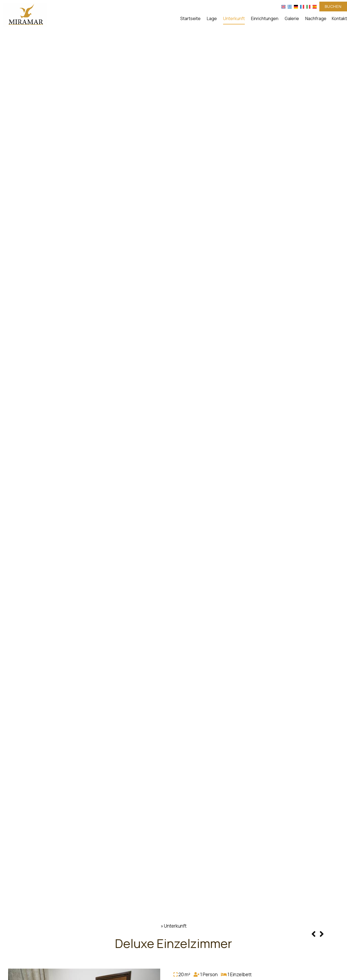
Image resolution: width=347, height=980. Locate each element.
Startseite (190, 18)
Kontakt (339, 18)
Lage (212, 18)
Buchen (333, 6)
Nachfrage (316, 18)
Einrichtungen (265, 18)
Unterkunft (234, 18)
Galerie (292, 18)
